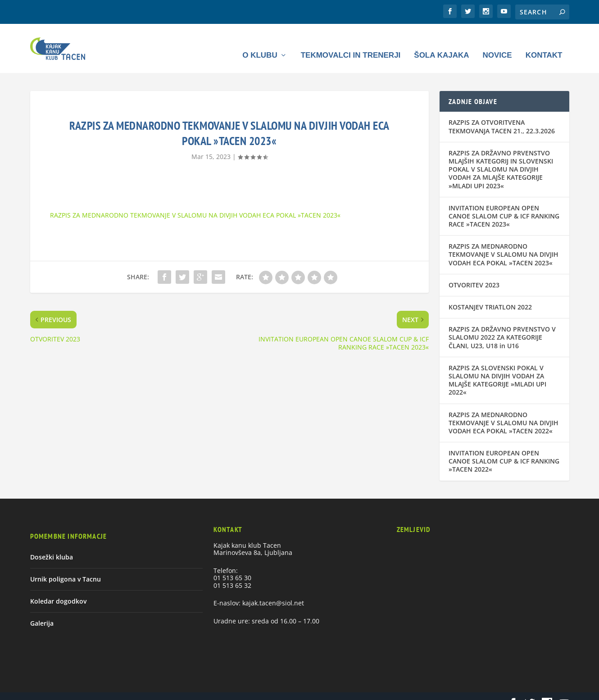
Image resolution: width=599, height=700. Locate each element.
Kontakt (544, 42)
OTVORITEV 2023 (474, 271)
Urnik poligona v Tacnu (66, 566)
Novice (497, 42)
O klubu (260, 42)
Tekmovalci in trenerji (351, 42)
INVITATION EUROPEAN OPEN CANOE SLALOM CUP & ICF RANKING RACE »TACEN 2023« (504, 202)
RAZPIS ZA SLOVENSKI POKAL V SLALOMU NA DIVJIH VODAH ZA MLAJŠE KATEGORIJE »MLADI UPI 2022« (497, 367)
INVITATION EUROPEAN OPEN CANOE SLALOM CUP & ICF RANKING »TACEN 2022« (504, 448)
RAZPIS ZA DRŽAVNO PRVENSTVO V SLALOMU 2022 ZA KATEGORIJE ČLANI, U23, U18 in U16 (502, 324)
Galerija (42, 610)
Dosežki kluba (52, 543)
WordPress (166, 689)
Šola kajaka (441, 42)
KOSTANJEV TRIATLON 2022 (490, 294)
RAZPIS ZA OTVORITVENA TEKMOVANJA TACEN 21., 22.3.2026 (502, 113)
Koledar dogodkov (58, 588)
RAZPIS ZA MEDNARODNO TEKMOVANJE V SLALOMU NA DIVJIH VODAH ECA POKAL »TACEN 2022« (504, 409)
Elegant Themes (89, 689)
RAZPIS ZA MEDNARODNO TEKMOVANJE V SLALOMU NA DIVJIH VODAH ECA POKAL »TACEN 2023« (195, 202)
